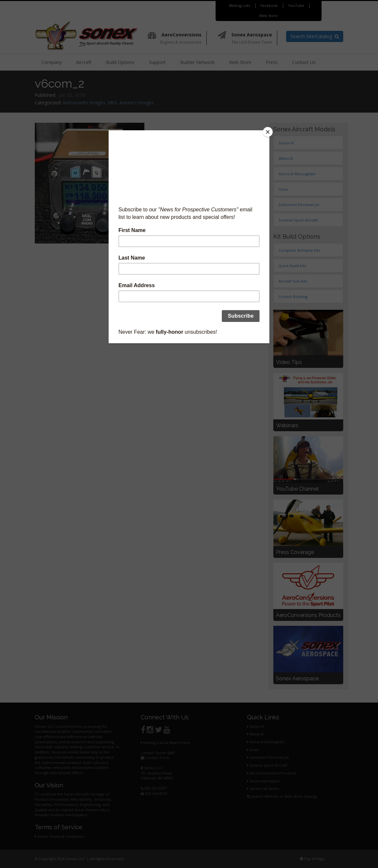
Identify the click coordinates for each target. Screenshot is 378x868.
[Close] (268, 132)
